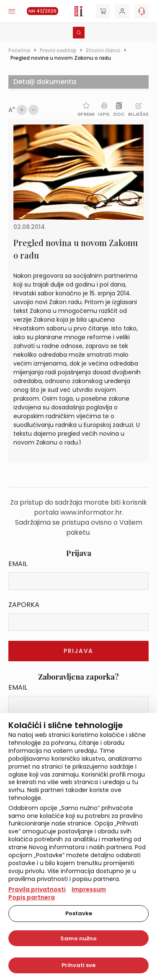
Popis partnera (32, 897)
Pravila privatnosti (37, 889)
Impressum (89, 889)
